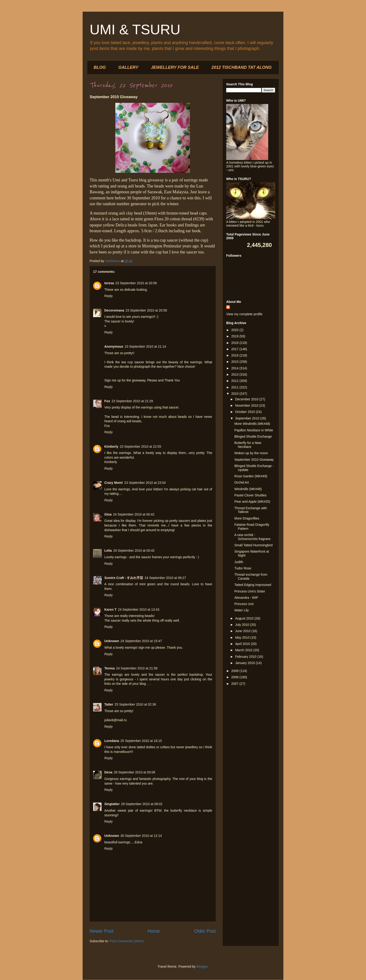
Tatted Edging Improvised (253, 585)
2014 (235, 368)
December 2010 (247, 399)
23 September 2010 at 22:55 (140, 447)
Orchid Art (242, 482)
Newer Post (101, 931)
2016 (235, 355)
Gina (108, 514)
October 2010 (245, 412)
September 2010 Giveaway (254, 460)
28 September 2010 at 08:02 (142, 804)
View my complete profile (244, 314)
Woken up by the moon (251, 453)
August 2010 (245, 618)
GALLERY (128, 67)
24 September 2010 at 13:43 (139, 609)
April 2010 (243, 644)
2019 (235, 336)
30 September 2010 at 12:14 (141, 836)
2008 (235, 677)
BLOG (100, 67)
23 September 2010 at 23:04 (145, 483)
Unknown (112, 641)
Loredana (112, 741)
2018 (235, 343)
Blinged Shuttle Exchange (253, 436)
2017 (235, 349)
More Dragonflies (247, 518)
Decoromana (114, 310)
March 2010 (244, 650)
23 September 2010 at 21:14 (145, 346)
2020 (235, 330)
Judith (239, 562)
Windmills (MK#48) (248, 489)
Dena (108, 772)
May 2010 (243, 637)
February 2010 (246, 657)
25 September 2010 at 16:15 (141, 741)
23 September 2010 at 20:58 (146, 310)
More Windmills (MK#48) (252, 424)
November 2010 (247, 405)
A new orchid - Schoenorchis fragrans (252, 537)
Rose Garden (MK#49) (251, 476)
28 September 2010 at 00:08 (134, 772)
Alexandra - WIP (246, 598)
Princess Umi (244, 604)
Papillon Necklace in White (254, 430)
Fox (107, 401)
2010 (235, 394)
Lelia (108, 551)
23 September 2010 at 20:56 (136, 283)
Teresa (109, 668)
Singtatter (112, 804)
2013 (235, 374)
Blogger (202, 966)
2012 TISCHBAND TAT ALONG (242, 67)
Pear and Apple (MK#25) (252, 502)
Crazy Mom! (114, 483)
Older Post (205, 931)
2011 (235, 387)
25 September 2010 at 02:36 (135, 704)
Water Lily (242, 610)
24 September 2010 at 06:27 (165, 578)
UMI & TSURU (135, 29)
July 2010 (243, 625)
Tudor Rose (243, 568)
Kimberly (111, 447)
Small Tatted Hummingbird (253, 545)
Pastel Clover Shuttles (250, 495)
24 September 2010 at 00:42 (134, 514)
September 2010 (248, 418)
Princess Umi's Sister (250, 591)
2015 (235, 362)
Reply (109, 296)
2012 (235, 381)
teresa (109, 283)
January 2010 (245, 663)
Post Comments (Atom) (127, 941)
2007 (235, 684)
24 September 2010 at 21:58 (137, 668)
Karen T (110, 609)
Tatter (109, 704)
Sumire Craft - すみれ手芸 (124, 578)
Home (154, 931)
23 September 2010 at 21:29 (132, 401)
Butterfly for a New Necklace (248, 445)
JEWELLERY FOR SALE (175, 67)
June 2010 (243, 631)
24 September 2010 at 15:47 (141, 641)
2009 (235, 671)
